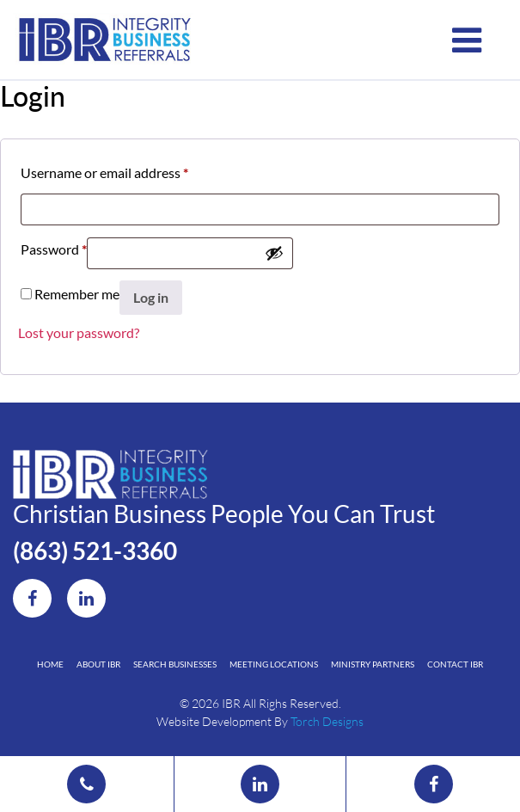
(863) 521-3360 (95, 551)
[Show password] (274, 253)
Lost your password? (79, 332)
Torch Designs (327, 721)
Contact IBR (455, 664)
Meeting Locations (274, 664)
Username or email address (104, 170)
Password (54, 246)
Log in (151, 297)
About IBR (98, 664)
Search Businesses (175, 664)
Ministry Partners (373, 664)
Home (50, 664)
